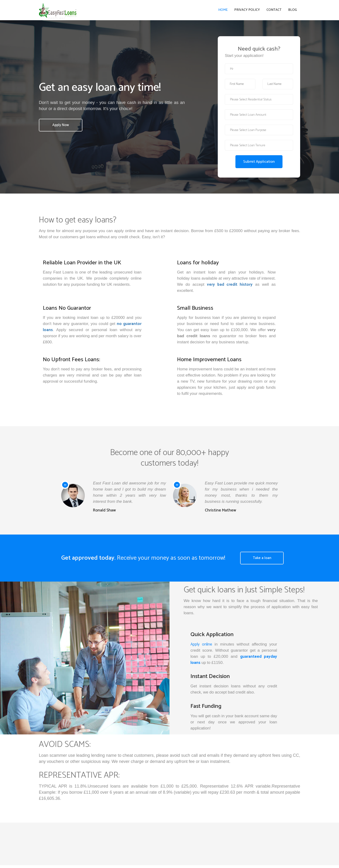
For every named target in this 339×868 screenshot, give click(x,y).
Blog (293, 11)
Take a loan (263, 561)
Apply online (201, 647)
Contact (274, 11)
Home (223, 11)
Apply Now (62, 128)
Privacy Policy (247, 11)
